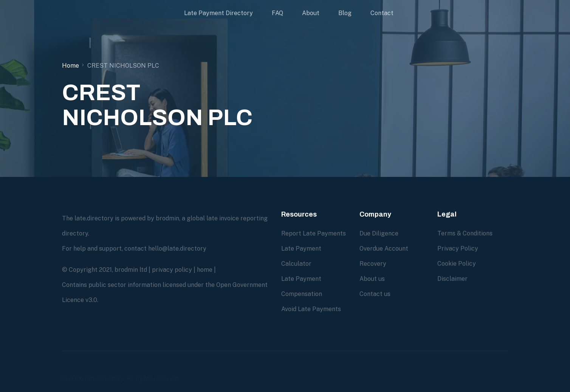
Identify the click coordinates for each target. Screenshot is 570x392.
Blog (345, 13)
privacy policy (172, 270)
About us (372, 278)
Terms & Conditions (465, 240)
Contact (382, 13)
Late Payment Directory (218, 13)
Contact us (375, 294)
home (205, 270)
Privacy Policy (458, 255)
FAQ (277, 13)
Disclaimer (452, 286)
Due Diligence (379, 233)
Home (70, 66)
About (311, 13)
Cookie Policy (457, 270)
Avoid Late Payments (311, 309)
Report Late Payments (314, 233)
